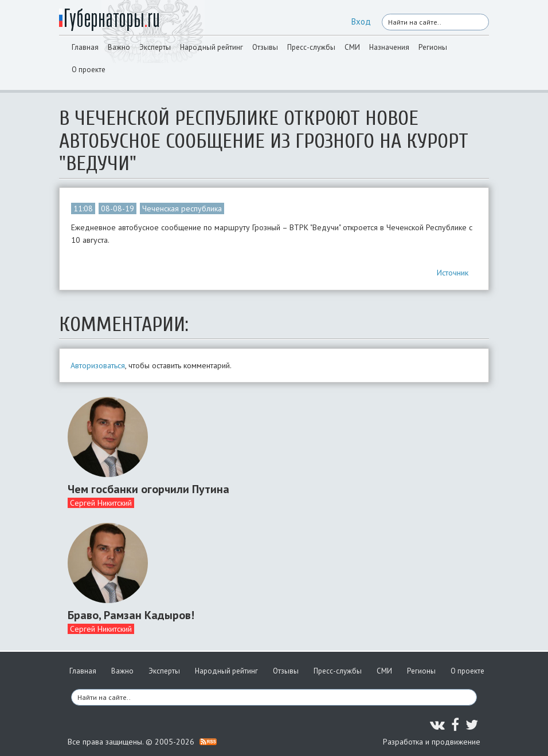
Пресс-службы (311, 47)
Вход (361, 21)
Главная (85, 47)
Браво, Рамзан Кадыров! (131, 615)
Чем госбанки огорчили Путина (148, 489)
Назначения (389, 47)
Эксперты (155, 47)
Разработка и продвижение (432, 742)
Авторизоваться (98, 365)
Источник (453, 273)
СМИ (352, 47)
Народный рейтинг (212, 47)
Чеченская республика (182, 208)
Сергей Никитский (101, 503)
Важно (119, 47)
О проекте (89, 70)
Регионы (433, 47)
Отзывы (265, 47)
